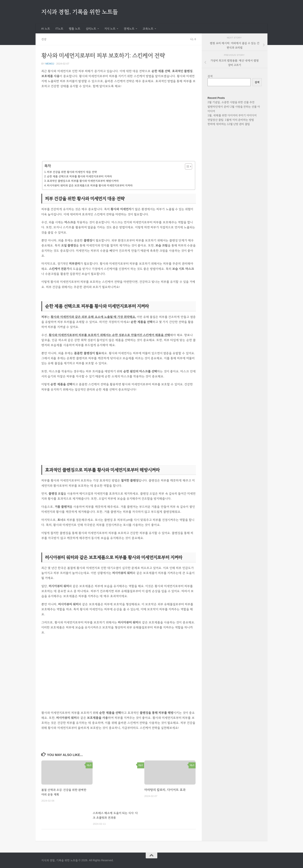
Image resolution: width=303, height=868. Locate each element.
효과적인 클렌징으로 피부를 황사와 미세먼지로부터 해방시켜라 (83, 181)
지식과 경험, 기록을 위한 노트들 (80, 12)
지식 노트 (110, 29)
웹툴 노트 (75, 29)
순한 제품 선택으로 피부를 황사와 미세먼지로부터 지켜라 (79, 176)
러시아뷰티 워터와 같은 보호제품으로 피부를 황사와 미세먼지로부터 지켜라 (90, 185)
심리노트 (91, 29)
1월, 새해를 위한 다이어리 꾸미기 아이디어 (232, 115)
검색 (210, 76)
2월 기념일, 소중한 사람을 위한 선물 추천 (231, 102)
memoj (50, 63)
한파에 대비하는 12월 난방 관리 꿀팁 (229, 124)
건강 (44, 39)
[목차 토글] (187, 166)
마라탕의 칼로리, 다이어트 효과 (165, 790)
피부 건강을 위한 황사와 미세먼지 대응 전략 (72, 172)
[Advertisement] (119, 126)
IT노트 (59, 29)
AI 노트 (46, 29)
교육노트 (148, 29)
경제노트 (129, 29)
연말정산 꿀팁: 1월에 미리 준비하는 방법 (231, 120)
